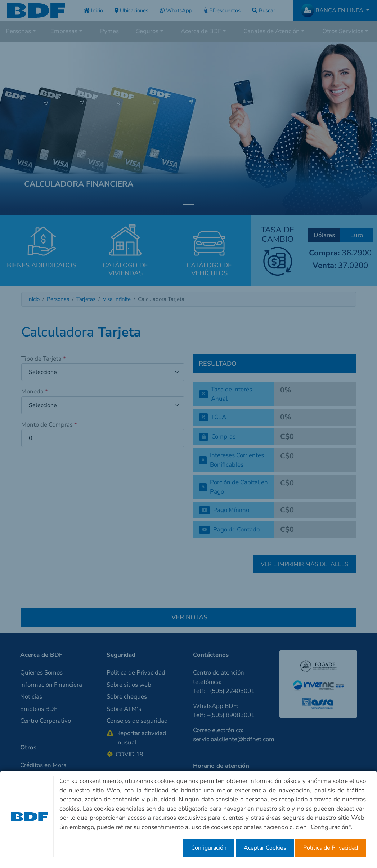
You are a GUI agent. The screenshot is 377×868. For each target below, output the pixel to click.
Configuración (209, 848)
